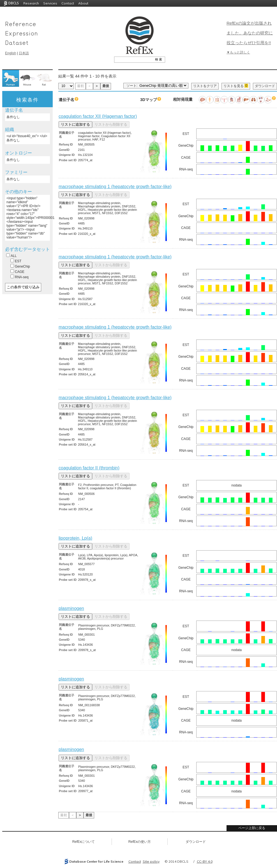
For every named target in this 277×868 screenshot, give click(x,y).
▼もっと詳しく (238, 52)
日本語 (24, 53)
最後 (106, 86)
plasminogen (71, 608)
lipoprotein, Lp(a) (75, 538)
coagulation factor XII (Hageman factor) (98, 116)
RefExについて (84, 842)
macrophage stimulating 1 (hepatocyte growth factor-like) (115, 187)
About (83, 3)
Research (31, 3)
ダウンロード (265, 86)
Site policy (151, 861)
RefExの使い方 (140, 842)
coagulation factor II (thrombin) (89, 468)
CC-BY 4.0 (205, 861)
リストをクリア (205, 86)
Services (50, 3)
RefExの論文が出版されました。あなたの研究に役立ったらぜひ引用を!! (250, 33)
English (11, 53)
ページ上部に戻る (252, 828)
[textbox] (133, 59)
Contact (68, 3)
